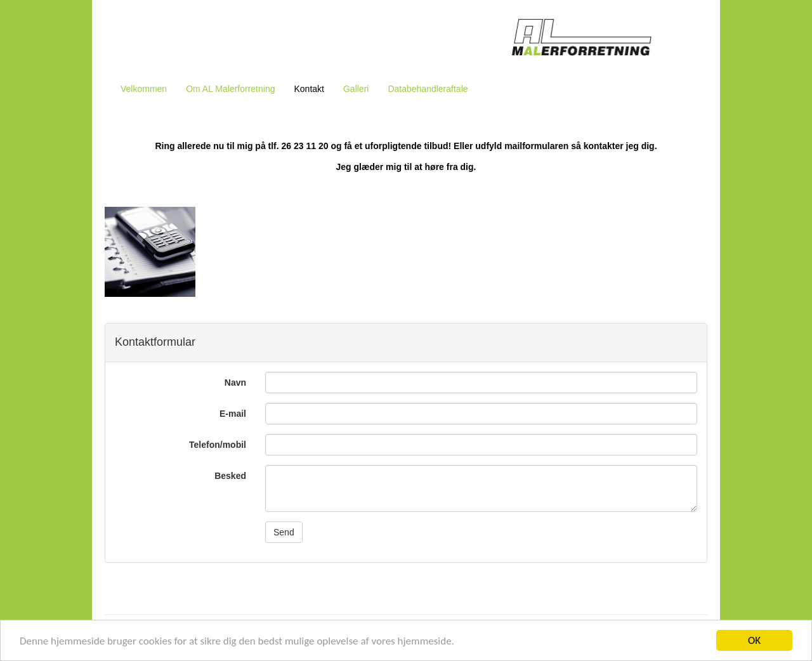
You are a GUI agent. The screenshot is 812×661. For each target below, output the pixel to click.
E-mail (233, 414)
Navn (235, 383)
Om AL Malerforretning (230, 89)
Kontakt (309, 89)
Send (284, 532)
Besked (230, 476)
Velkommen (144, 89)
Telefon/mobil (218, 445)
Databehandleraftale (428, 89)
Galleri (356, 89)
